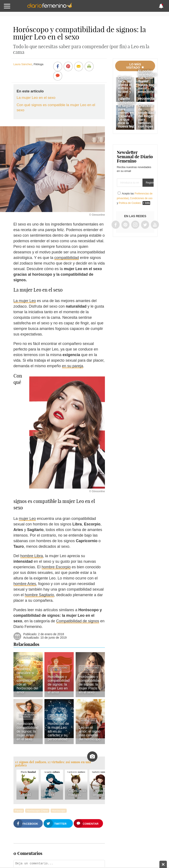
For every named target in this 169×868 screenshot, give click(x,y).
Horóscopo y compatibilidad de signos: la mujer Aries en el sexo (28, 731)
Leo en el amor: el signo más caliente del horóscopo (90, 733)
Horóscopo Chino (37, 811)
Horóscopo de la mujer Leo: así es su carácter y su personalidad (58, 731)
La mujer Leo (25, 301)
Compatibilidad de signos (78, 621)
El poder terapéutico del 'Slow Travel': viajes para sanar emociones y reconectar (147, 85)
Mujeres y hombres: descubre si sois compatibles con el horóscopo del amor (27, 679)
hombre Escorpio (56, 567)
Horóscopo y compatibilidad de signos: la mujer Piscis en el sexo (90, 684)
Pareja (19, 811)
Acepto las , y (135, 198)
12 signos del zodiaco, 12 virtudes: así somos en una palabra (53, 764)
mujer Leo (27, 519)
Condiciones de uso (141, 198)
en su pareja (73, 366)
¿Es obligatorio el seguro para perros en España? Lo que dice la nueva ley (127, 113)
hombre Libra (32, 556)
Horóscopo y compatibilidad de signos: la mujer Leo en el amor (59, 684)
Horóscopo (57, 717)
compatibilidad (67, 258)
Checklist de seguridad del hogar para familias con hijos (146, 116)
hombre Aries (25, 584)
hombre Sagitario (39, 595)
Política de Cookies (130, 203)
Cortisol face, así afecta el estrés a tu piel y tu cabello (125, 88)
